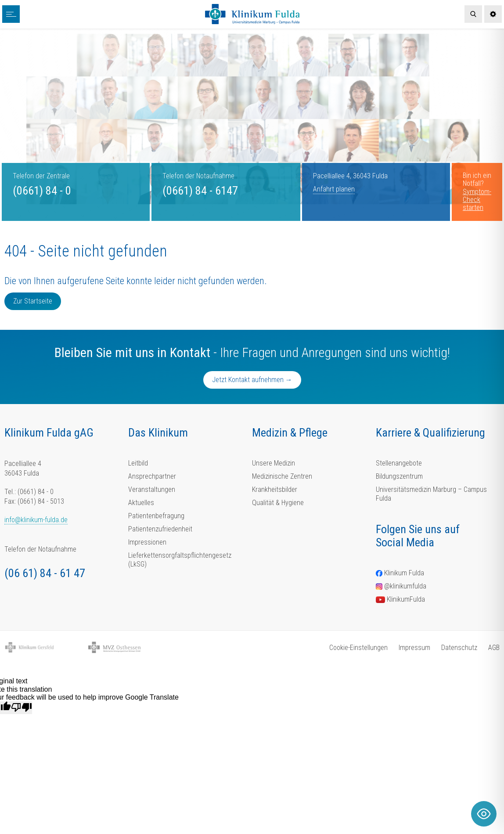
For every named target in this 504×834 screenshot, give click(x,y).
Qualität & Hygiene (278, 503)
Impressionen (147, 542)
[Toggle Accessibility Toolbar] (484, 814)
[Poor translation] (22, 708)
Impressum (414, 648)
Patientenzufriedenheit (160, 529)
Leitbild (138, 463)
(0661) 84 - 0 (42, 191)
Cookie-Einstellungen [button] (358, 648)
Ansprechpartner (152, 476)
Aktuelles (141, 503)
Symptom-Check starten (477, 200)
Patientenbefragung (156, 516)
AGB (494, 648)
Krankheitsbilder (275, 489)
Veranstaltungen (152, 489)
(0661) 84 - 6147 (200, 191)
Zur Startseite (33, 301)
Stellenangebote (399, 463)
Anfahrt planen (334, 189)
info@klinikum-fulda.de (36, 520)
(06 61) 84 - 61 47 (45, 573)
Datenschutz (459, 648)
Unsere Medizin (274, 463)
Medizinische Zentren (282, 476)
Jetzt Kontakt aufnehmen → (252, 380)
